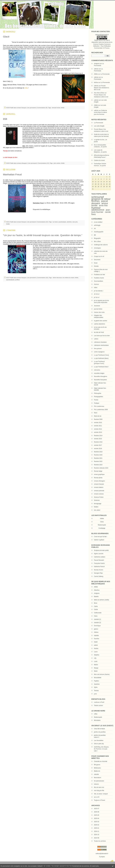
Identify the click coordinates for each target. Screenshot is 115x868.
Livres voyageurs (99, 352)
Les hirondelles (99, 741)
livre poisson (98, 349)
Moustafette (98, 678)
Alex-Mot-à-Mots (99, 93)
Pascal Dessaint (99, 560)
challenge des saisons (101, 245)
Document (97, 260)
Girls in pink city (99, 744)
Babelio (96, 597)
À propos (102, 857)
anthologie (97, 225)
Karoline (96, 639)
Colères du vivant (99, 160)
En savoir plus (94, 866)
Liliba (96, 714)
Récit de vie (98, 416)
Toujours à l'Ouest (100, 800)
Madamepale (102, 525)
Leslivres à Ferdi (99, 702)
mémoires (97, 370)
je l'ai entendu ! (99, 291)
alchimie (69, 222)
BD (95, 235)
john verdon (57, 163)
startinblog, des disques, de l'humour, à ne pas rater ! (101, 749)
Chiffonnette (98, 613)
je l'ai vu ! (97, 297)
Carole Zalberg (99, 576)
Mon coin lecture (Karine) (102, 674)
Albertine (97, 590)
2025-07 (96, 809)
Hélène (96, 632)
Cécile (96, 610)
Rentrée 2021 (98, 458)
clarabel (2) (97, 623)
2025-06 (96, 812)
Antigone (97, 64)
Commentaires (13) (43, 163)
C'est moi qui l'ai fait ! (101, 537)
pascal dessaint (100, 202)
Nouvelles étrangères (101, 376)
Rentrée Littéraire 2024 (101, 468)
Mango (96, 668)
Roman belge (98, 471)
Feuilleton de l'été (99, 275)
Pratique (97, 403)
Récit (96, 413)
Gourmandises (98, 281)
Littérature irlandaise (100, 342)
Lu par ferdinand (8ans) (101, 358)
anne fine (103, 206)
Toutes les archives (100, 841)
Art (95, 229)
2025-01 (96, 828)
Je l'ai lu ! (97, 294)
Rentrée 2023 (98, 465)
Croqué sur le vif (99, 256)
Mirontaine (97, 720)
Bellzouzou (97, 768)
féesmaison (97, 778)
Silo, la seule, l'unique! (101, 794)
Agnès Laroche (99, 554)
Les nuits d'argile (99, 126)
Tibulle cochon (98, 706)
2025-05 (96, 815)
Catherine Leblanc (100, 557)
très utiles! (97, 510)
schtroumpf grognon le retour (101, 198)
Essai (96, 263)
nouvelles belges (99, 373)
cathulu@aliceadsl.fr (102, 854)
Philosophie (98, 393)
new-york (75, 222)
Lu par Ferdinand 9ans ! (101, 367)
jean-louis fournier (101, 211)
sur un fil (97, 797)
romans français (99, 484)
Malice (96, 665)
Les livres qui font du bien (102, 336)
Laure (96, 652)
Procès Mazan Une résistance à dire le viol (101, 88)
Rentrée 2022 (98, 461)
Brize (96, 603)
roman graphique (99, 474)
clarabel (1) (97, 619)
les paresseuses (99, 781)
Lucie (96, 661)
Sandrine (97, 684)
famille (94, 206)
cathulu (96, 69)
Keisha (96, 648)
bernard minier (56, 108)
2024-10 (96, 835)
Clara (96, 616)
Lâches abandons (99, 324)
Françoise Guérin (99, 563)
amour (105, 203)
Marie (96, 671)
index (96, 288)
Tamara (96, 691)
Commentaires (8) (42, 108)
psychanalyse (62, 222)
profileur (17, 280)
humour (96, 208)
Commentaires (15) (42, 222)
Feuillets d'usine (99, 278)
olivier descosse (57, 278)
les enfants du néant (68, 278)
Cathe (96, 606)
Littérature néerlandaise (101, 345)
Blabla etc (97, 771)
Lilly (95, 658)
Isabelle (96, 636)
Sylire (96, 687)
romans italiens (99, 487)
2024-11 (96, 831)
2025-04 (96, 818)
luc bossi (55, 222)
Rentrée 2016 (98, 442)
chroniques (97, 248)
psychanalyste (10, 280)
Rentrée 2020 (98, 455)
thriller (63, 108)
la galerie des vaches (101, 321)
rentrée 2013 (98, 432)
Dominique (97, 626)
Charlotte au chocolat (101, 761)
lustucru (96, 784)
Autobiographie (99, 232)
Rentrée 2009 (98, 419)
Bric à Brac (97, 241)
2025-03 (96, 822)
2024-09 (96, 838)
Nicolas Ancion (99, 570)
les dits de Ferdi (99, 332)
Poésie (96, 400)
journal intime (98, 309)
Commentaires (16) (42, 278)
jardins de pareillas (100, 732)
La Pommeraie (105, 74)
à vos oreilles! (98, 222)
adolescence (98, 210)
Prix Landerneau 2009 (101, 410)
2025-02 (96, 825)
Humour (96, 284)
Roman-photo (98, 478)
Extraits (96, 266)
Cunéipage (102, 528)
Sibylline (97, 655)
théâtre (96, 507)
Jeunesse (97, 306)
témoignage (98, 504)
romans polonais (99, 491)
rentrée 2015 (98, 439)
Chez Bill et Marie (99, 729)
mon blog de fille (99, 791)
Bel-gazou (97, 765)
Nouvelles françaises (100, 380)
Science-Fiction (99, 497)
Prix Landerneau (99, 406)
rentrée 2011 (98, 426)
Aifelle (96, 74)
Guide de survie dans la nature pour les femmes (100, 112)
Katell (96, 642)
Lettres (96, 339)
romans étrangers (99, 481)
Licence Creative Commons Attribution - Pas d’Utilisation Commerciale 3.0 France (102, 46)
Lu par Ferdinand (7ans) (101, 355)
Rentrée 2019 (98, 452)
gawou (96, 629)
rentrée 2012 (98, 429)
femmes (95, 201)
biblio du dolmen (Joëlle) (101, 600)
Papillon (96, 681)
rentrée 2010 (98, 423)
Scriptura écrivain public (101, 550)
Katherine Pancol (99, 567)
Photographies (98, 397)
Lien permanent (31, 108)
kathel (96, 645)
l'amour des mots (99, 312)
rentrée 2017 (98, 445)
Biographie (97, 238)
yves (95, 694)
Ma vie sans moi (99, 787)
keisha (96, 82)
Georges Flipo (98, 573)
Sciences (97, 500)
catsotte (96, 774)
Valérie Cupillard (99, 540)
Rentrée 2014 (98, 436)
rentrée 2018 (98, 449)
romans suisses (99, 494)
